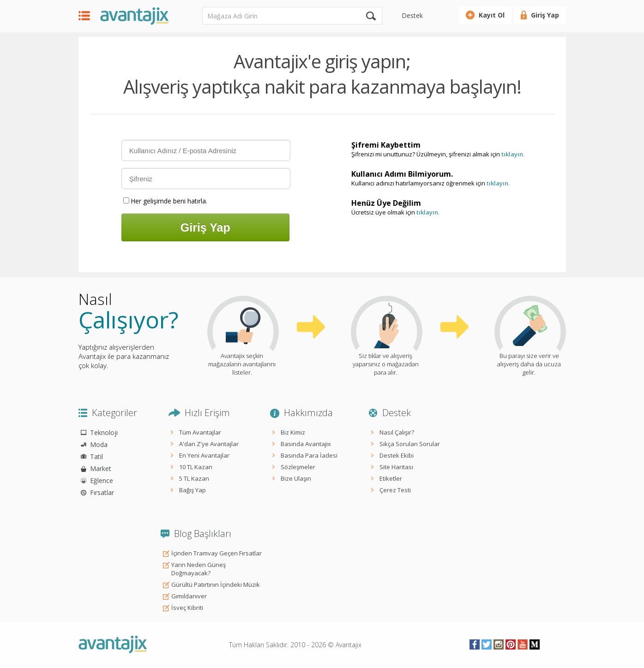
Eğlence (102, 480)
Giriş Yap (545, 15)
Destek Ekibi (397, 455)
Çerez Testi (395, 490)
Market (101, 468)
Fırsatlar (102, 492)
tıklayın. (513, 154)
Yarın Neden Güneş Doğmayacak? (199, 569)
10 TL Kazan (196, 467)
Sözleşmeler (298, 467)
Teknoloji (104, 432)
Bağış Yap (193, 490)
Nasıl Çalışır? (397, 432)
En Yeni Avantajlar (204, 455)
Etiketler (391, 478)
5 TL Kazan (194, 478)
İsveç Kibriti (187, 608)
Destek (412, 15)
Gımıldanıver (189, 596)
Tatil (96, 456)
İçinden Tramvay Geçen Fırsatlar (217, 553)
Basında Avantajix (306, 444)
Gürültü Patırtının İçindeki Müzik (216, 584)
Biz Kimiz (293, 432)
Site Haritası (396, 467)
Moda (99, 444)
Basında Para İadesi (309, 455)
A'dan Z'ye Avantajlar (209, 444)
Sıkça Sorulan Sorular (410, 444)
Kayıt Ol (492, 15)
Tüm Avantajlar (200, 432)
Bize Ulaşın (296, 478)
